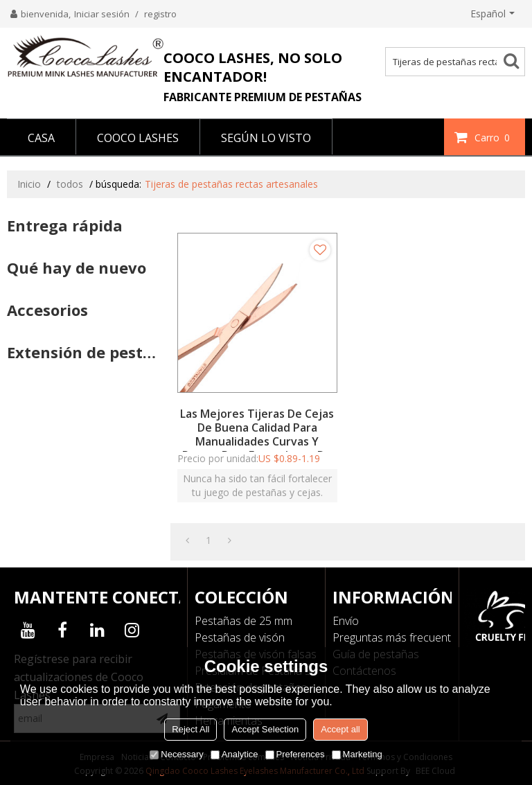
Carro (494, 137)
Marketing (357, 754)
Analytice (234, 754)
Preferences (295, 754)
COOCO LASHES (138, 138)
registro (160, 14)
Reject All (190, 729)
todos (70, 184)
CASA (41, 138)
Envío (346, 621)
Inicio (29, 184)
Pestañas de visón (240, 637)
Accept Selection (265, 729)
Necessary (176, 754)
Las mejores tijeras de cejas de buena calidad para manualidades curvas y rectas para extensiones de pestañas (257, 441)
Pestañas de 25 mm (243, 621)
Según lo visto (266, 138)
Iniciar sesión (102, 14)
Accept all (340, 729)
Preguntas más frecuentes (398, 637)
